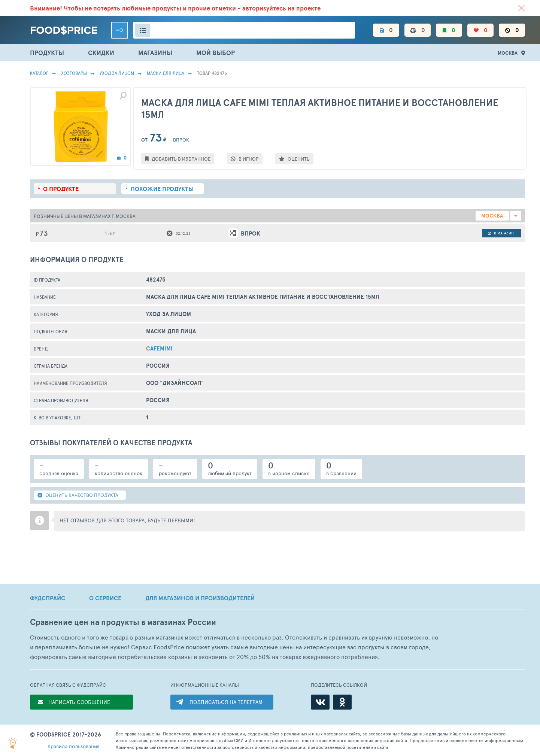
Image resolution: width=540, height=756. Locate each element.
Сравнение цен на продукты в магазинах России (123, 622)
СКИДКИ (101, 53)
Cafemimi (159, 348)
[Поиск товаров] (244, 30)
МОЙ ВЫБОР (216, 53)
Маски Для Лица (166, 73)
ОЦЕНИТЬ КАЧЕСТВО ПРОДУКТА (78, 495)
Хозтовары (74, 73)
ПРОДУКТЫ (47, 53)
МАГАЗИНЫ (155, 53)
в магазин (501, 233)
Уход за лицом (117, 73)
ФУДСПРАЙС (48, 598)
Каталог (39, 73)
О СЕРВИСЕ (105, 598)
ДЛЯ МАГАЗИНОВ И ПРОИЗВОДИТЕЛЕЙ (200, 598)
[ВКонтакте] (320, 702)
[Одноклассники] (342, 702)
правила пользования (74, 746)
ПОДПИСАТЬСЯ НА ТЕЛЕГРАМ (226, 702)
